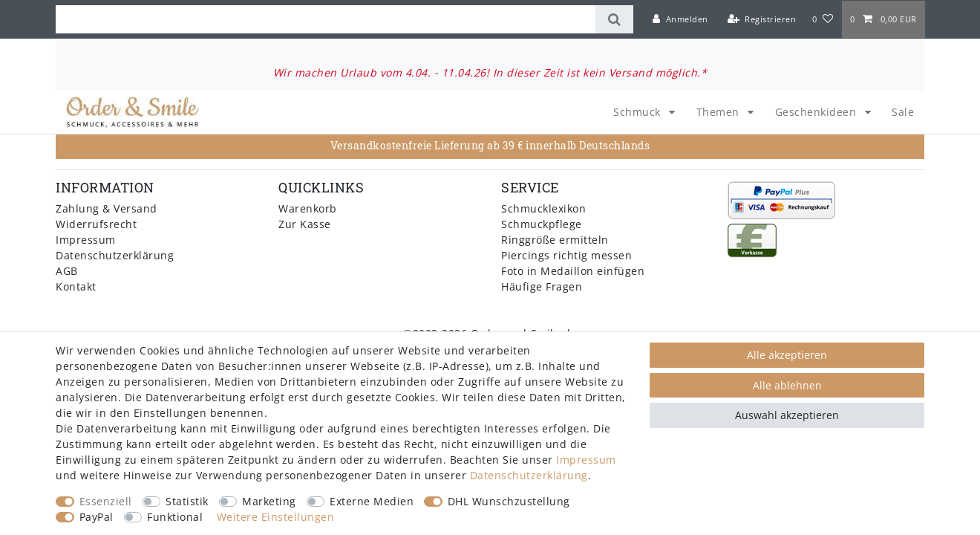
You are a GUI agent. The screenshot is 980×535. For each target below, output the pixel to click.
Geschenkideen (817, 112)
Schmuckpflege (542, 224)
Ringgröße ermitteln (555, 240)
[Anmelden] (680, 19)
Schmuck (638, 112)
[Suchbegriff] (326, 19)
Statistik (187, 501)
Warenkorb (308, 208)
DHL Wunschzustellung (509, 501)
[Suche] (614, 19)
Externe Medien (372, 501)
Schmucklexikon (543, 208)
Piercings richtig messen (566, 255)
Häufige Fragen (542, 286)
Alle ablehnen (787, 385)
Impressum (86, 240)
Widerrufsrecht (96, 224)
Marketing (269, 501)
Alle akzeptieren (787, 355)
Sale (903, 112)
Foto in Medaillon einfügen (573, 271)
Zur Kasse (305, 224)
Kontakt (76, 286)
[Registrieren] (761, 19)
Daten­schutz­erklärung (529, 475)
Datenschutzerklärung (115, 255)
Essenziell (106, 501)
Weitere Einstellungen (276, 517)
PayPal (97, 517)
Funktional (175, 517)
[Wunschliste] (823, 19)
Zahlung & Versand (107, 208)
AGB (67, 271)
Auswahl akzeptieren (787, 415)
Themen (720, 112)
